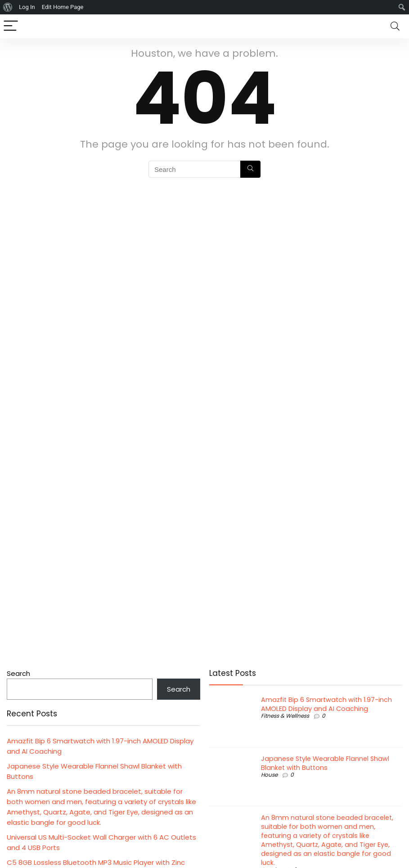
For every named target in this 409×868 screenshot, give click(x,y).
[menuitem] (8, 7)
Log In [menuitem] (27, 7)
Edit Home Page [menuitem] (63, 7)
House (269, 775)
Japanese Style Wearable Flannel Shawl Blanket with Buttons (325, 763)
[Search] (395, 26)
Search (18, 673)
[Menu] (11, 26)
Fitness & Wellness (285, 716)
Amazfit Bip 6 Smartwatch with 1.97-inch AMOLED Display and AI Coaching (326, 704)
